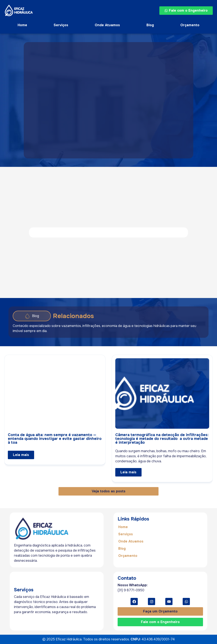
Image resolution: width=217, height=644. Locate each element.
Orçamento (190, 25)
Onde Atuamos (107, 25)
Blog (150, 25)
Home (22, 25)
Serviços (61, 25)
